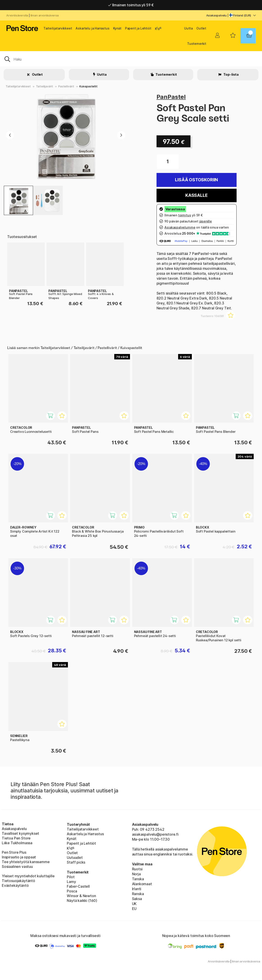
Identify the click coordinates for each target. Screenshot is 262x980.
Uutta (188, 28)
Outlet (201, 28)
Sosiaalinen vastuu (17, 867)
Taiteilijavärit (45, 86)
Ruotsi (137, 869)
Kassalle (197, 195)
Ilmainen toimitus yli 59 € (131, 5)
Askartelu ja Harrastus (92, 28)
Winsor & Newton (81, 896)
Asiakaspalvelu (217, 15)
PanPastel (171, 97)
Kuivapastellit (88, 86)
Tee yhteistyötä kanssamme (26, 862)
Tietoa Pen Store (16, 838)
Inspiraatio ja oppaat (19, 857)
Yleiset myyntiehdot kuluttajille (28, 876)
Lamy (71, 882)
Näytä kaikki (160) (82, 901)
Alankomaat (142, 884)
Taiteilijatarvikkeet (58, 28)
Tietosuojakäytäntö (18, 881)
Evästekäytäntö (15, 885)
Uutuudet (75, 857)
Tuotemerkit (197, 44)
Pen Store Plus (14, 852)
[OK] (131, 59)
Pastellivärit (66, 86)
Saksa (137, 899)
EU (134, 909)
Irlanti (137, 889)
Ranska (138, 894)
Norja (136, 874)
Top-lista (231, 74)
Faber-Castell (78, 886)
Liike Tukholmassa (17, 843)
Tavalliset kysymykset (20, 833)
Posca (72, 891)
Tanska (138, 879)
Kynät (117, 28)
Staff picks (76, 862)
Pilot (71, 877)
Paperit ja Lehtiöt (138, 28)
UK (134, 904)
